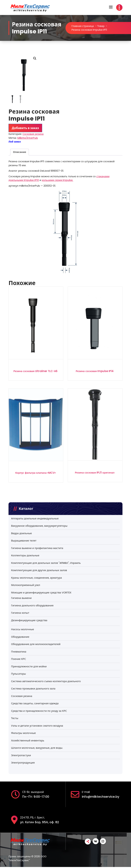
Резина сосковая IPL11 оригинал (95, 473)
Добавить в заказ (25, 128)
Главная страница (83, 26)
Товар (101, 26)
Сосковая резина (33, 134)
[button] (35, 58)
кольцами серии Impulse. (57, 180)
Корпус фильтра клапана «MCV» (35, 473)
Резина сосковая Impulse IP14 (95, 371)
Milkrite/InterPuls (28, 138)
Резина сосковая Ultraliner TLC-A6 (35, 371)
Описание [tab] (20, 152)
